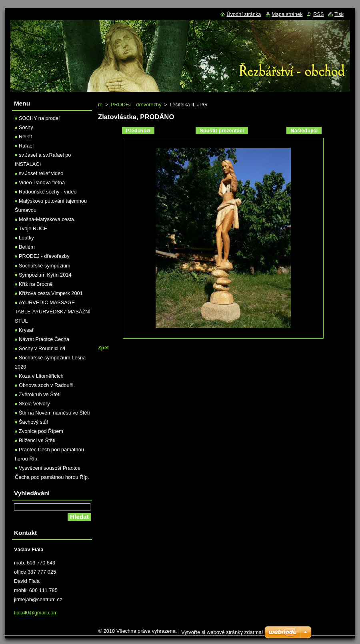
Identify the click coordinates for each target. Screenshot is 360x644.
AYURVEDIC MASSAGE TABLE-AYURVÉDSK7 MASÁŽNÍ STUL (53, 312)
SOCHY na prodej (39, 118)
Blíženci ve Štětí (37, 440)
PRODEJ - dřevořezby (136, 105)
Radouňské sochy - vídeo (48, 192)
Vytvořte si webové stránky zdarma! (222, 632)
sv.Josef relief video (41, 173)
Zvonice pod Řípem (41, 431)
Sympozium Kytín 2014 (45, 275)
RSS (318, 14)
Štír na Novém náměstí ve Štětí (54, 413)
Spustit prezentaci (222, 131)
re (100, 105)
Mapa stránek (287, 14)
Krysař (26, 330)
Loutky (26, 238)
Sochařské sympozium (45, 266)
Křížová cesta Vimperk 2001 (51, 293)
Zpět (103, 348)
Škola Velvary (34, 404)
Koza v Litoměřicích (41, 376)
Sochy (26, 127)
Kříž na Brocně (36, 284)
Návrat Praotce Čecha (44, 339)
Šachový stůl (33, 422)
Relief (25, 137)
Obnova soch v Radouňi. (47, 385)
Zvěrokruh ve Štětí (40, 394)
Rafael (26, 146)
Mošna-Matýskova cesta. (47, 219)
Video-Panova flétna (42, 182)
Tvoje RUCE (33, 228)
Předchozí (138, 131)
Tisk (339, 14)
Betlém (27, 247)
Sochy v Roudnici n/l (42, 348)
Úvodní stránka (244, 14)
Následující (304, 131)
